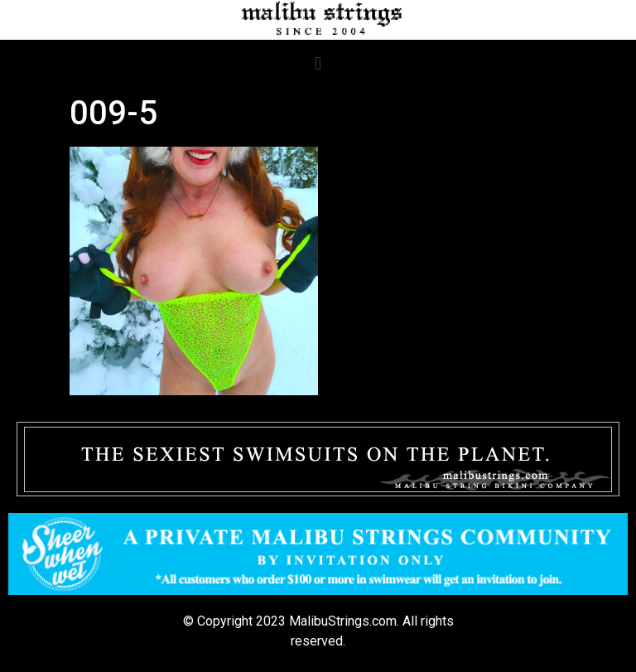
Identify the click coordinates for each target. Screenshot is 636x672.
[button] (318, 63)
